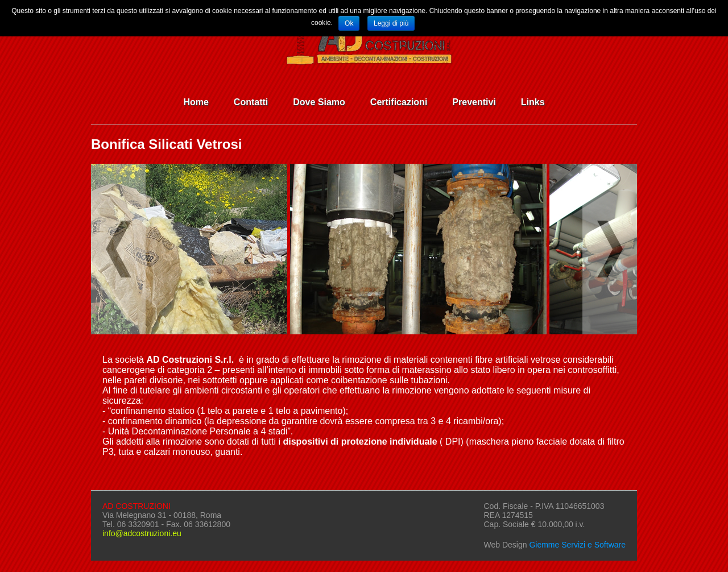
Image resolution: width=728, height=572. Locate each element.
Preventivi (474, 102)
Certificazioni (399, 102)
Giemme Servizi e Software (577, 545)
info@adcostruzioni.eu (142, 533)
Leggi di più (391, 23)
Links (533, 102)
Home (196, 102)
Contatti (251, 102)
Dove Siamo (319, 102)
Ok (349, 23)
